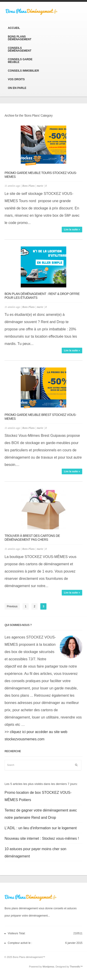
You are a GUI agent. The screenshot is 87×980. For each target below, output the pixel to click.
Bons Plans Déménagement (19, 38)
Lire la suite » (72, 229)
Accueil (14, 28)
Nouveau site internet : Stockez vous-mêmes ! (42, 838)
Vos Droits (16, 79)
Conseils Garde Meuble (20, 61)
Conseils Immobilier (23, 71)
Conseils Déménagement (19, 49)
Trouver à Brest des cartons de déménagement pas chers (32, 538)
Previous (12, 606)
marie (40, 186)
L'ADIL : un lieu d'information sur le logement (41, 828)
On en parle (17, 88)
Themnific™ (76, 967)
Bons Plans (28, 186)
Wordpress (48, 967)
